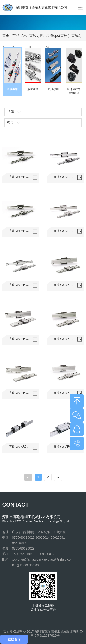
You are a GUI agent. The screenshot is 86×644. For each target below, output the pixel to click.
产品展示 (19, 36)
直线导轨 (36, 36)
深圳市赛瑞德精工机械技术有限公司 (35, 8)
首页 (6, 36)
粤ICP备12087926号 (45, 636)
